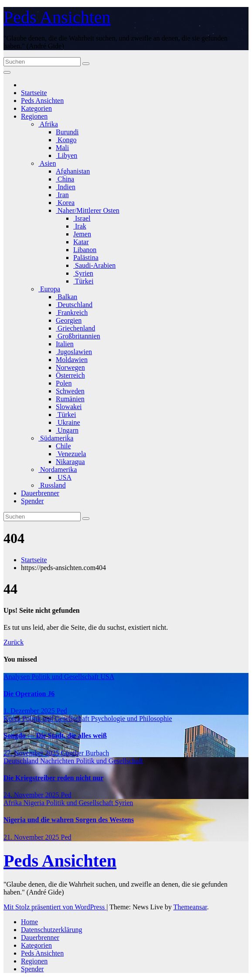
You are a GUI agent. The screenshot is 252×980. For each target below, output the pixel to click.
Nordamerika (58, 470)
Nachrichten (58, 761)
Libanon (85, 250)
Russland (52, 485)
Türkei (83, 281)
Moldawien (72, 360)
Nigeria (35, 803)
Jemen (82, 234)
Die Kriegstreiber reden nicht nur (53, 778)
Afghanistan (73, 171)
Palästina (86, 258)
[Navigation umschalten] (7, 72)
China (65, 179)
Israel (82, 218)
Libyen (66, 155)
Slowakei (69, 407)
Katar (81, 242)
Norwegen (70, 367)
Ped (62, 711)
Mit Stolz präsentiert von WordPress (55, 907)
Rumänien (70, 399)
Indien (66, 187)
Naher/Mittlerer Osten (88, 210)
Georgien (69, 320)
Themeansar (190, 907)
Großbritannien (78, 336)
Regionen (34, 116)
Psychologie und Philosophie (132, 719)
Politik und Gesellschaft (66, 677)
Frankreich (72, 312)
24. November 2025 (32, 795)
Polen (64, 383)
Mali (62, 148)
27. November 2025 (32, 753)
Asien (47, 163)
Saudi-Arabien (94, 265)
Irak (80, 226)
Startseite (34, 93)
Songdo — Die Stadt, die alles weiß (55, 736)
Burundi (67, 132)
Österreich (70, 375)
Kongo (66, 140)
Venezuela (71, 454)
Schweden (70, 391)
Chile (63, 446)
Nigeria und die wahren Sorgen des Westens (69, 820)
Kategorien (36, 108)
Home (29, 922)
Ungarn (67, 430)
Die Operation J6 (29, 694)
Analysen (17, 677)
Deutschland (74, 305)
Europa (49, 289)
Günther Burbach (85, 753)
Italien (65, 344)
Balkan (66, 297)
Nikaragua (70, 462)
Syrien (83, 273)
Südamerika (56, 438)
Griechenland (75, 328)
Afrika (48, 124)
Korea (65, 203)
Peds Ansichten (57, 17)
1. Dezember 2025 (30, 711)
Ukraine (68, 422)
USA (64, 477)
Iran (62, 195)
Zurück (14, 642)
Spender (32, 501)
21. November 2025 (32, 837)
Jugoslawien (74, 352)
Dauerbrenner (40, 493)
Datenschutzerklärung (51, 930)
